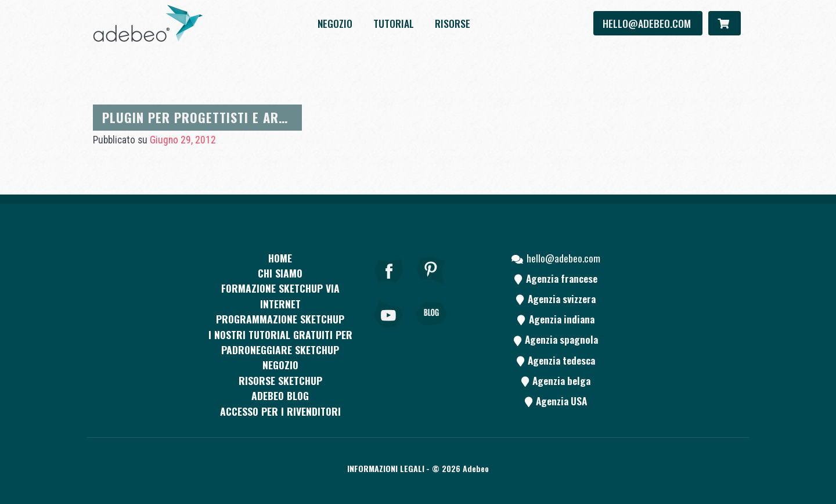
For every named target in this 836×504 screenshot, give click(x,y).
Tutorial (394, 23)
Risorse (453, 23)
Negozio (335, 23)
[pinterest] (431, 286)
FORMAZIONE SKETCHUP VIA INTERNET (280, 296)
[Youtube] (389, 330)
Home (280, 258)
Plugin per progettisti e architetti (216, 117)
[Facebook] (389, 286)
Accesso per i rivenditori (280, 411)
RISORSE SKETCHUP (280, 380)
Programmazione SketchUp (280, 319)
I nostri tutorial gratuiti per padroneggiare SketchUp (280, 342)
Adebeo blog (280, 395)
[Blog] (431, 330)
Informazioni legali (386, 468)
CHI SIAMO (280, 273)
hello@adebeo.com (648, 23)
